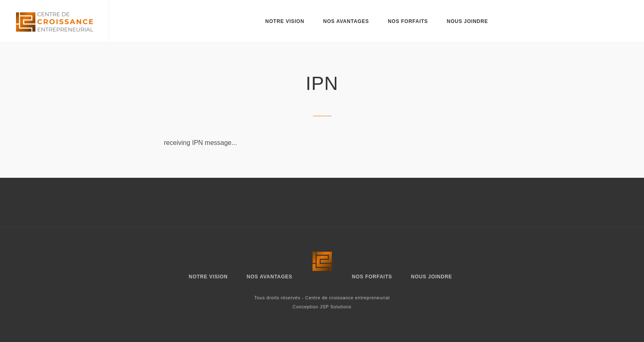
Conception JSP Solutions (322, 307)
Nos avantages (346, 21)
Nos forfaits (408, 21)
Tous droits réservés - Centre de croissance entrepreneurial (322, 298)
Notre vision (285, 21)
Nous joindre (467, 21)
